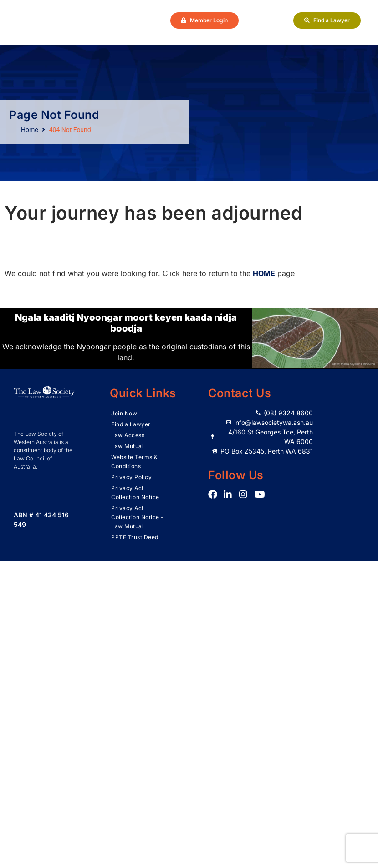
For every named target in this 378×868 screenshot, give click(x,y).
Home (30, 130)
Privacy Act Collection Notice (135, 493)
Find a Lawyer (131, 424)
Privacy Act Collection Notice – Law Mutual (138, 517)
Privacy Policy (131, 477)
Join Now (124, 413)
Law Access (128, 435)
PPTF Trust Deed (135, 537)
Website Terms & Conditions (135, 462)
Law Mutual (127, 446)
